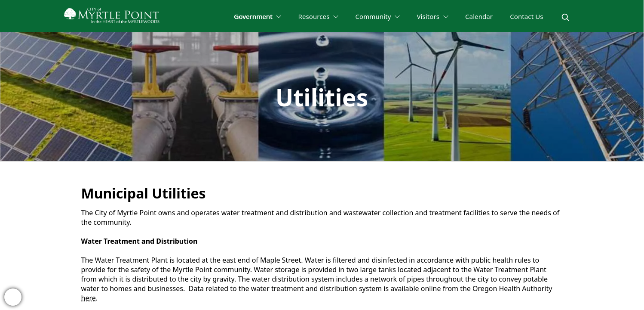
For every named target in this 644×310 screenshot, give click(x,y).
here (89, 298)
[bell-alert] (13, 297)
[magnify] (566, 17)
